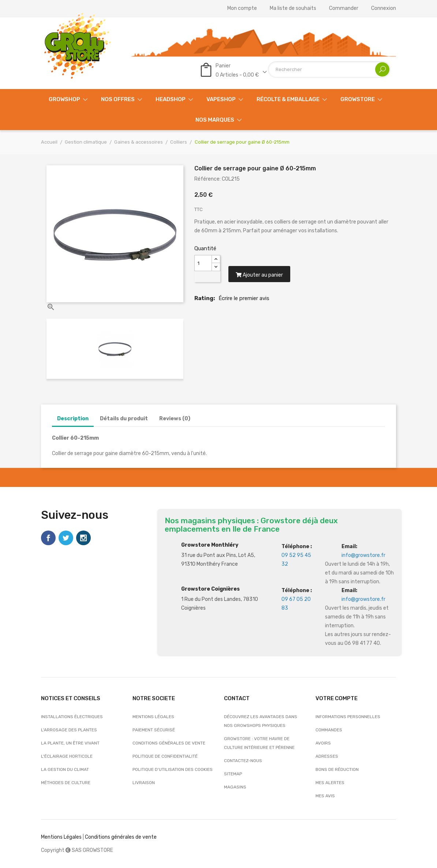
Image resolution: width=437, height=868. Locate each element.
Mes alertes (330, 783)
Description (73, 419)
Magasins (235, 787)
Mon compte (242, 8)
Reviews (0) (175, 419)
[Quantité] (203, 263)
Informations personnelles (348, 717)
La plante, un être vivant (70, 743)
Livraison (144, 783)
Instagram (83, 538)
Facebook (48, 538)
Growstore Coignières (210, 589)
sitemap (233, 774)
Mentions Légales (61, 837)
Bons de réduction (337, 769)
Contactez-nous (243, 761)
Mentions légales (153, 717)
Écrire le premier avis (244, 298)
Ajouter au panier (259, 275)
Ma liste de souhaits (293, 8)
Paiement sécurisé (154, 730)
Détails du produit (124, 419)
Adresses (327, 756)
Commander (344, 8)
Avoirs (323, 743)
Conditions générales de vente (169, 743)
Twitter (66, 538)
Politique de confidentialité (165, 756)
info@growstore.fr (363, 555)
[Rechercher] (329, 69)
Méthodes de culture (66, 783)
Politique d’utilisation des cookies (173, 769)
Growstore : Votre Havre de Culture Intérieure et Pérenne (259, 743)
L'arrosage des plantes (69, 730)
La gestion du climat (65, 769)
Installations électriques (72, 717)
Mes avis (325, 796)
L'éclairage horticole (67, 756)
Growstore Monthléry (210, 545)
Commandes (329, 730)
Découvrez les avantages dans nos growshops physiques (261, 721)
